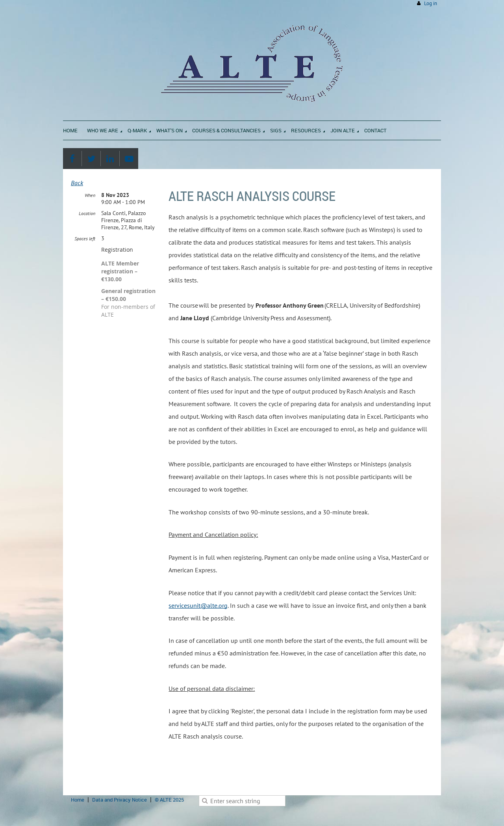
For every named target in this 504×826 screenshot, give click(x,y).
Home (78, 800)
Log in (431, 3)
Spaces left (85, 239)
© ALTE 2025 (169, 800)
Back (77, 183)
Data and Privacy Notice (120, 800)
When (90, 195)
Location (87, 213)
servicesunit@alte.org (198, 605)
